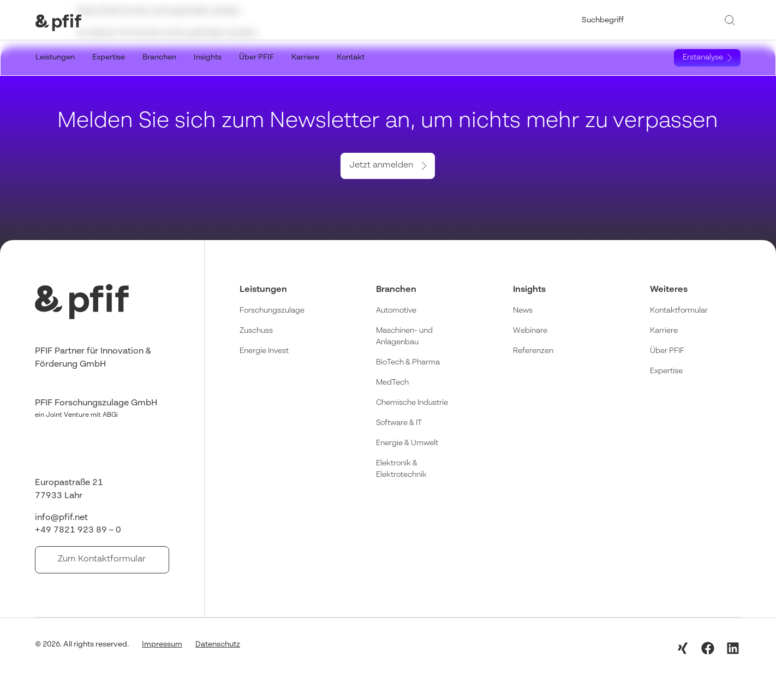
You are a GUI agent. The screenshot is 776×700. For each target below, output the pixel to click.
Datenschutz (218, 644)
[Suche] (732, 20)
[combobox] (649, 20)
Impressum (162, 644)
